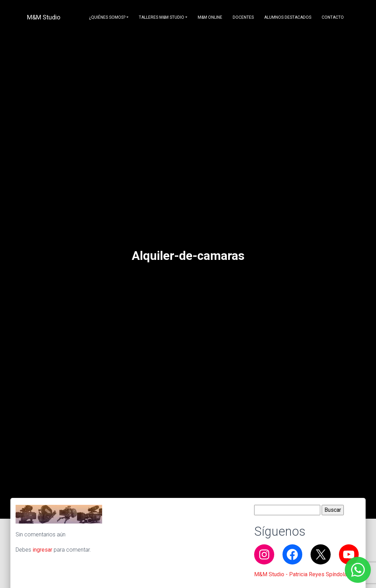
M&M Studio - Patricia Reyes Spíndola (301, 574)
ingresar (42, 550)
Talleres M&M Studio (162, 17)
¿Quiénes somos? (107, 17)
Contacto (333, 17)
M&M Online (210, 17)
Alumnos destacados (288, 17)
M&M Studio (44, 17)
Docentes (243, 17)
